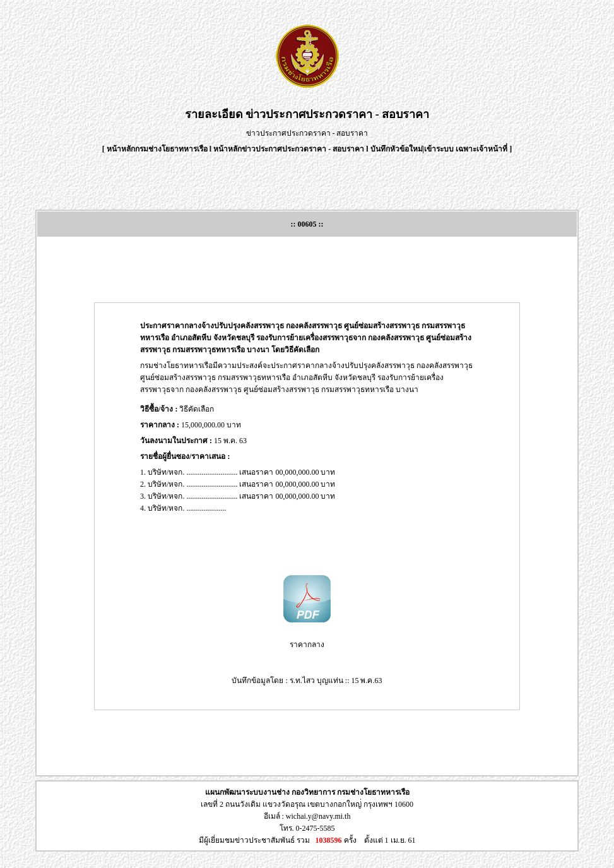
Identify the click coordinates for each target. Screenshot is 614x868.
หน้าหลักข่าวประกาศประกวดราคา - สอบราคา (289, 149)
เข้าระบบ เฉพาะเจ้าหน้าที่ (467, 149)
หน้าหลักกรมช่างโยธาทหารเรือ (157, 149)
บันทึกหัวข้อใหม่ (397, 149)
